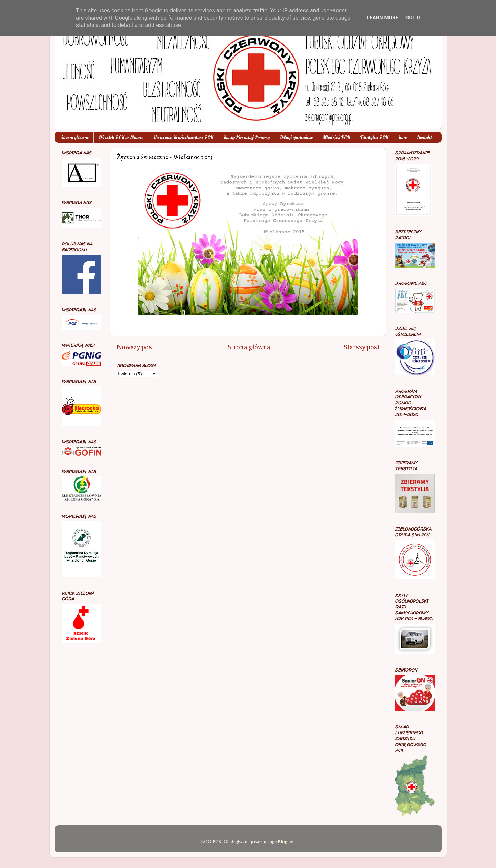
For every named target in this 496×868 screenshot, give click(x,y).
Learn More (383, 18)
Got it (413, 18)
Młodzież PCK (336, 137)
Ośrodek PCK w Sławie (121, 137)
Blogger (286, 842)
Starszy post (362, 347)
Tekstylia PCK (374, 137)
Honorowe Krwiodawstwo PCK (183, 137)
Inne (402, 137)
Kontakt (424, 137)
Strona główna (75, 137)
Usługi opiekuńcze (296, 137)
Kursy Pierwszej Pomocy (246, 137)
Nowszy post (136, 347)
